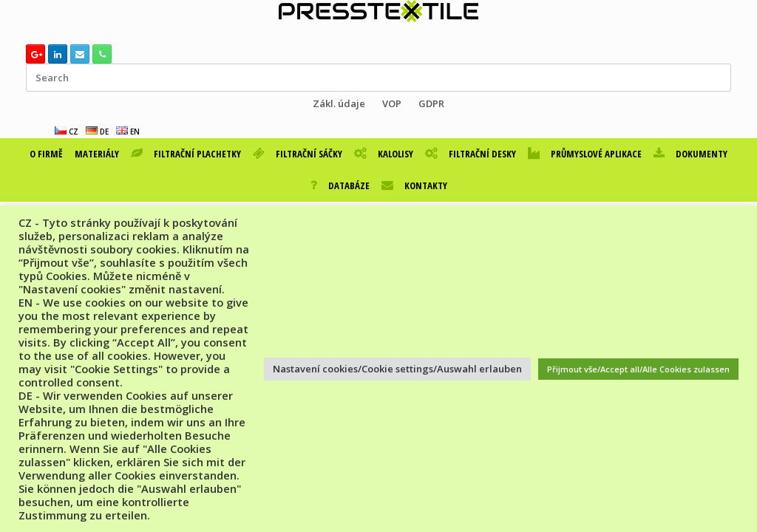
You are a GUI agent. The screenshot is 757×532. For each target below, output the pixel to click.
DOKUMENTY (690, 154)
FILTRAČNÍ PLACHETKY (186, 154)
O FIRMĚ (46, 154)
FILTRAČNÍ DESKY (471, 154)
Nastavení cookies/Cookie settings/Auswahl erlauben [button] (397, 369)
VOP (392, 103)
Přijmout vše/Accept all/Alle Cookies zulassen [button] (638, 369)
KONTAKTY (414, 185)
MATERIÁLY (97, 154)
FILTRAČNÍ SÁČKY (298, 154)
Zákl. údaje (339, 103)
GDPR (431, 103)
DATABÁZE (340, 185)
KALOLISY (384, 154)
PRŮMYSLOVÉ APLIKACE (585, 154)
